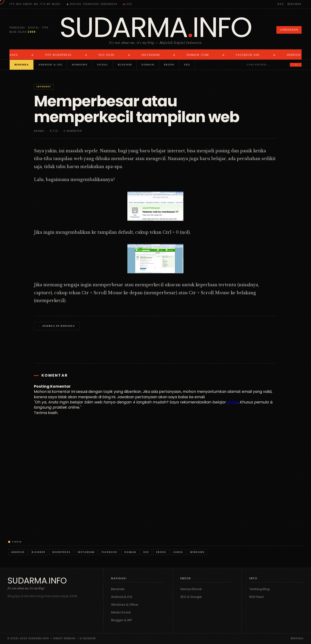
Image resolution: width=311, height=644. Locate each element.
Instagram (86, 552)
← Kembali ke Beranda (57, 326)
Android (18, 552)
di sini (233, 402)
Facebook (109, 552)
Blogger (125, 65)
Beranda (295, 4)
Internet (44, 87)
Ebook (169, 65)
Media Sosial (121, 612)
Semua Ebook (191, 589)
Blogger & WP (122, 620)
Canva (178, 552)
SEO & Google (191, 597)
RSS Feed (256, 597)
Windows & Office (125, 605)
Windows (80, 65)
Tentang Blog (259, 589)
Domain (148, 65)
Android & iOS (50, 65)
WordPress (61, 552)
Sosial (103, 65)
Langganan (289, 30)
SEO (187, 65)
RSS (281, 4)
